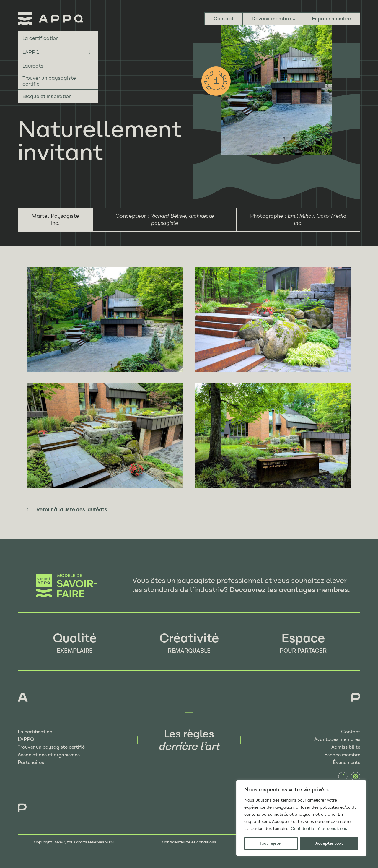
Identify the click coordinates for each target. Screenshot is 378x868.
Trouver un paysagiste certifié (49, 81)
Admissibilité (346, 747)
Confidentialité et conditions (319, 829)
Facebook (343, 776)
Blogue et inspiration (47, 96)
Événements (347, 762)
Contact (224, 19)
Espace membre (331, 19)
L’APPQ (31, 52)
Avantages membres (337, 739)
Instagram (356, 776)
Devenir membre (271, 19)
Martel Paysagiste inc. (55, 220)
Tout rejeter (271, 843)
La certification (41, 38)
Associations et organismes (49, 755)
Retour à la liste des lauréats (72, 509)
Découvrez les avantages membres (289, 590)
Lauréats (33, 66)
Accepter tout (329, 843)
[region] (301, 818)
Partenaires (31, 762)
